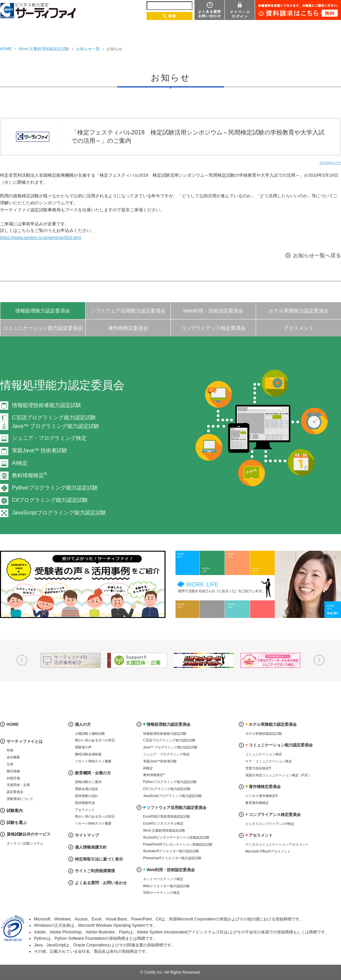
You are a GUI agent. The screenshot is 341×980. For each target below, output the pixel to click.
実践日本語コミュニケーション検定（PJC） (279, 775)
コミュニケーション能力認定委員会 (43, 328)
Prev (22, 660)
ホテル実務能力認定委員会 (299, 311)
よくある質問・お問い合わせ (101, 883)
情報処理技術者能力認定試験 (47, 405)
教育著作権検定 (257, 803)
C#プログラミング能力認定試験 (50, 500)
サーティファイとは (25, 741)
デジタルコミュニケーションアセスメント (277, 844)
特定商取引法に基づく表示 (99, 859)
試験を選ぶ (17, 823)
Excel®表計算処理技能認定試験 (167, 816)
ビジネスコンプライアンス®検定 (270, 824)
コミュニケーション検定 (264, 754)
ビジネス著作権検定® (262, 796)
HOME (6, 49)
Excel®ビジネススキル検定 (164, 823)
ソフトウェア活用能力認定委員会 (128, 311)
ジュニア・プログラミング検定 (49, 438)
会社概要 (13, 757)
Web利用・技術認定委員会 (213, 311)
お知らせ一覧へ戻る (317, 255)
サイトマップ (87, 835)
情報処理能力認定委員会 (43, 311)
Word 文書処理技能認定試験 (44, 49)
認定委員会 (15, 792)
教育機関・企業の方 (93, 773)
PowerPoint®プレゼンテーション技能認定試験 (178, 844)
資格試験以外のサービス (29, 834)
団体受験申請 (85, 803)
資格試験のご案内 (88, 782)
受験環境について (20, 799)
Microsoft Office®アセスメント (268, 851)
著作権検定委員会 (128, 328)
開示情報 (13, 771)
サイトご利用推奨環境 (95, 871)
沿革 (10, 764)
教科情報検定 (29, 475)
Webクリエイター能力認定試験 (167, 886)
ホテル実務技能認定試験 (264, 734)
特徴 (10, 750)
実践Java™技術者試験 (160, 761)
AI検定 (20, 463)
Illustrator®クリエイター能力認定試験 (171, 851)
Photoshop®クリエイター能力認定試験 (172, 858)
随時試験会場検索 (88, 754)
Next (319, 660)
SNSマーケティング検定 (162, 893)
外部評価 (13, 778)
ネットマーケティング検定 (163, 879)
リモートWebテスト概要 (93, 761)
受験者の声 (83, 747)
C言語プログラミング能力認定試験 (169, 740)
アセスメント (299, 328)
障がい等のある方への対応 (95, 740)
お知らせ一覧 (88, 49)
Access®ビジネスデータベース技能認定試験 (176, 837)
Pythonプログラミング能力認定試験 (55, 488)
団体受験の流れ (87, 796)
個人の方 (83, 724)
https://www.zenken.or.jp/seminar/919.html (41, 237)
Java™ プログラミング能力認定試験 (170, 747)
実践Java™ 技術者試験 (40, 450)
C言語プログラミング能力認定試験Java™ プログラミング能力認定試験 (56, 422)
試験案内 (15, 811)
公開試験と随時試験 (90, 734)
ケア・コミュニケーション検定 (269, 761)
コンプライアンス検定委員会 (213, 328)
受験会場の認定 (87, 789)
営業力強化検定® (258, 768)
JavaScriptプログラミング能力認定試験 (59, 513)
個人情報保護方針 (91, 847)
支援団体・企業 (18, 785)
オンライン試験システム (25, 843)
